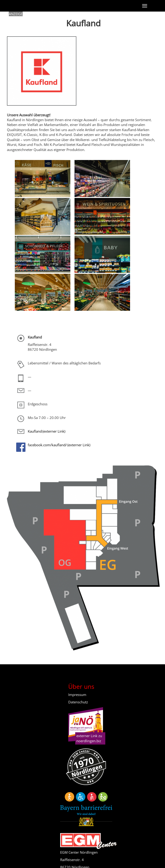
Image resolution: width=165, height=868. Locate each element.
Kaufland (35, 431)
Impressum (77, 695)
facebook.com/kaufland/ (47, 445)
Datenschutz (78, 702)
